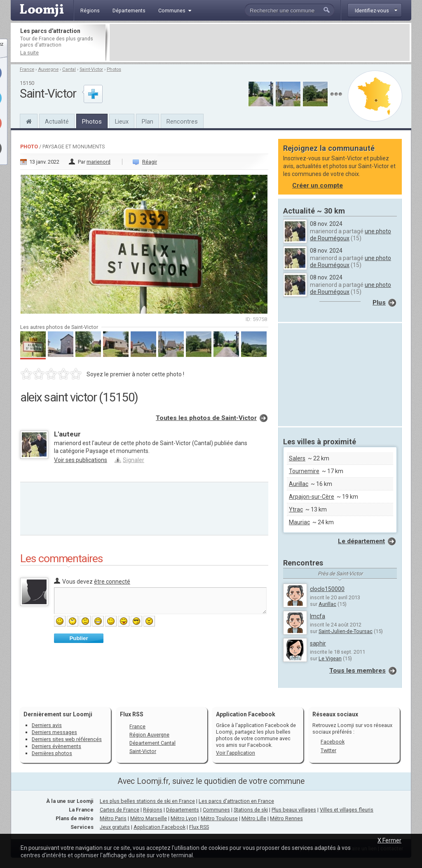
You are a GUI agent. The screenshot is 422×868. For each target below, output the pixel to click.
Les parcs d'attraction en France (236, 801)
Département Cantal (152, 743)
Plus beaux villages (294, 810)
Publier (79, 638)
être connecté (112, 582)
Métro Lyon (184, 818)
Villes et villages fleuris (347, 810)
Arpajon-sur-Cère (312, 497)
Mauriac (299, 522)
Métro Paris (113, 818)
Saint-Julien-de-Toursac (346, 631)
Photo (29, 147)
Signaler (134, 460)
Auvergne (48, 69)
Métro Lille (254, 818)
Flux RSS (132, 714)
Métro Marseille (149, 818)
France (27, 69)
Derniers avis (47, 725)
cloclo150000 (327, 589)
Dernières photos (52, 753)
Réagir (150, 162)
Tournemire (304, 471)
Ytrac (296, 509)
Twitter (328, 750)
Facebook (333, 742)
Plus (379, 303)
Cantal (69, 69)
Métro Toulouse (219, 818)
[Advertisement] (260, 42)
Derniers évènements (56, 746)
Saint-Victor (91, 69)
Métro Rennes (286, 818)
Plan (148, 122)
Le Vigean (330, 658)
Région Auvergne (149, 735)
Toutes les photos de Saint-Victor (206, 418)
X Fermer (389, 840)
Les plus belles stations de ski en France (147, 801)
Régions (153, 810)
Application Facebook (159, 827)
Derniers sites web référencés (67, 739)
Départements (183, 810)
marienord (98, 162)
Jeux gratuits (115, 827)
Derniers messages (54, 732)
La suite (29, 53)
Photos (114, 69)
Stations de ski (251, 810)
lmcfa (318, 616)
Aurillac (299, 484)
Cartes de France (120, 810)
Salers (297, 458)
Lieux (122, 122)
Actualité (57, 122)
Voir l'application (236, 753)
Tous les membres (358, 671)
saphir (318, 643)
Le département (361, 541)
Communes (216, 810)
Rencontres (182, 122)
